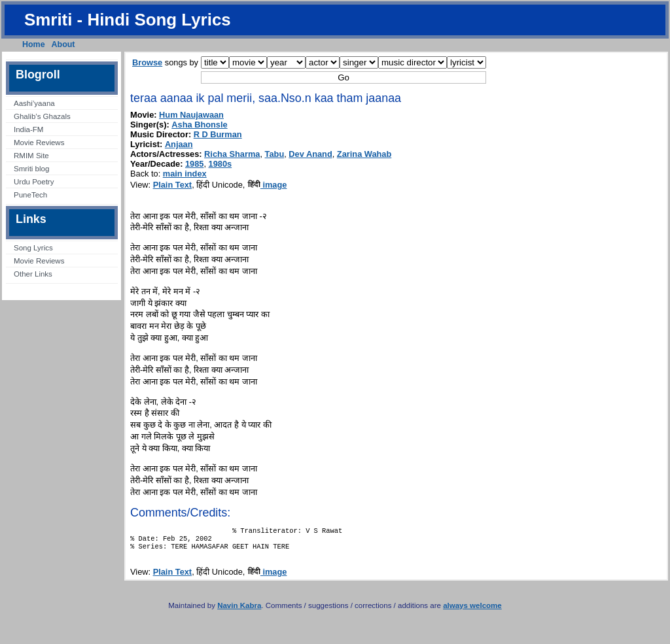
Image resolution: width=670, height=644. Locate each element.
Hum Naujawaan (191, 115)
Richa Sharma (232, 154)
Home (34, 44)
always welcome (472, 611)
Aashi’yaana (34, 103)
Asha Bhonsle (199, 125)
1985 (194, 164)
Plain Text (173, 185)
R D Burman (218, 134)
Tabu (275, 154)
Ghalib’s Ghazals (42, 116)
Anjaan (179, 144)
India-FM (28, 129)
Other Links (33, 274)
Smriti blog (31, 169)
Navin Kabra (239, 611)
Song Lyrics (33, 248)
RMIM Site (31, 156)
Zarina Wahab (364, 154)
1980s (220, 164)
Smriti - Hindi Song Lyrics (128, 20)
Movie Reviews (39, 143)
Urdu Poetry (34, 182)
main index (185, 174)
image (267, 185)
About (63, 44)
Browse (147, 62)
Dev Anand (310, 154)
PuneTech (30, 195)
